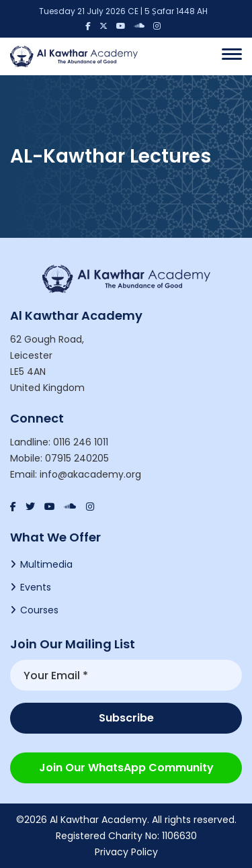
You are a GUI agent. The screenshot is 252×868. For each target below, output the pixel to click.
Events (36, 587)
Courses (39, 610)
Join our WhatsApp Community (126, 768)
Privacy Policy (126, 852)
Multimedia (46, 564)
